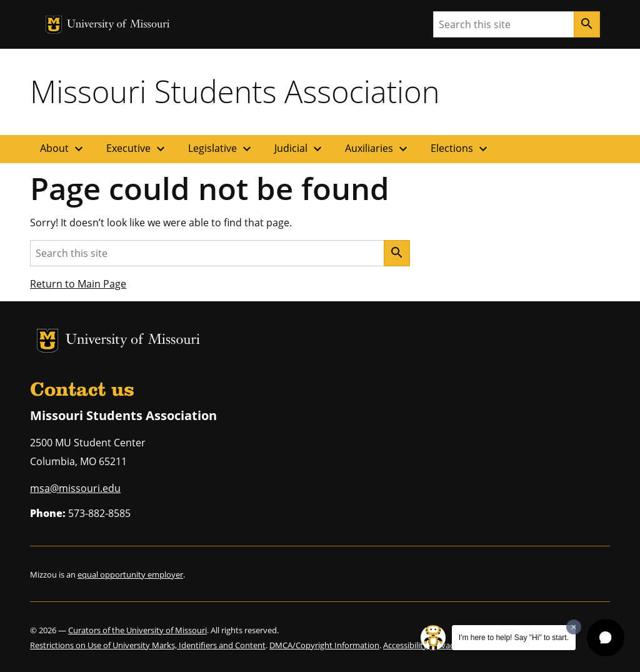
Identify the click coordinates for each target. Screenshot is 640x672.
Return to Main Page (78, 284)
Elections (461, 149)
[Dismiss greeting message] (574, 627)
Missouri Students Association (235, 91)
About (63, 149)
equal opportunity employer (130, 574)
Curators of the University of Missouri (137, 630)
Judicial (300, 149)
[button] (606, 638)
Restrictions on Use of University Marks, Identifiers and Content (148, 645)
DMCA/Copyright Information (324, 645)
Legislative (221, 149)
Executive (137, 149)
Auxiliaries (378, 149)
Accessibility (405, 645)
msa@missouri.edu (75, 488)
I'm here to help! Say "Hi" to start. (514, 638)
